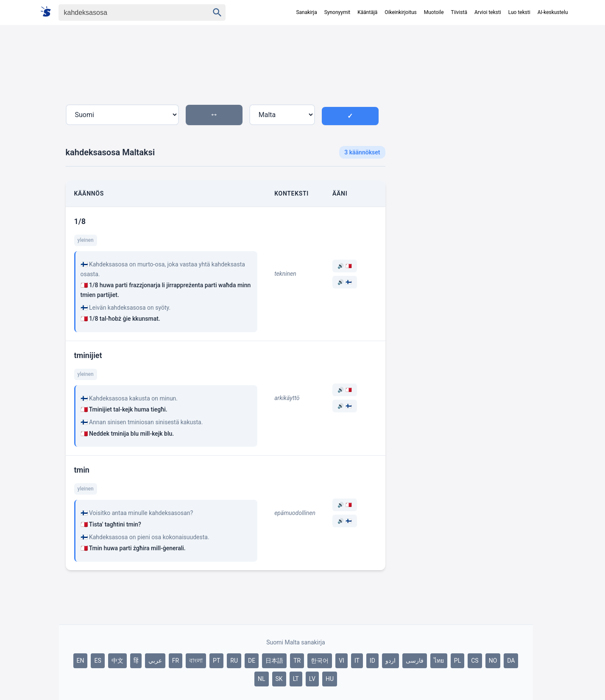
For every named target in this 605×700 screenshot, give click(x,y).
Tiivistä (459, 12)
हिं (136, 661)
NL (262, 679)
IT (357, 661)
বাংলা (196, 661)
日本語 (274, 661)
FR (176, 661)
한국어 (320, 661)
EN (81, 661)
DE (252, 661)
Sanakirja (306, 12)
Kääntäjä (367, 12)
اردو (390, 661)
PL (457, 661)
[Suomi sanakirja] (49, 12)
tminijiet (88, 355)
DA (511, 661)
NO (493, 661)
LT (296, 679)
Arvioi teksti (488, 12)
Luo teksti (519, 12)
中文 (117, 661)
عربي (155, 661)
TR (297, 661)
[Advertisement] (463, 180)
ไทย (439, 661)
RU (234, 661)
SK (279, 679)
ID (372, 661)
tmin (82, 470)
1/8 (80, 221)
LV (312, 679)
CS (475, 661)
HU (330, 679)
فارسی (415, 661)
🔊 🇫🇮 (345, 282)
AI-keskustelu (553, 12)
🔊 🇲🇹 (345, 266)
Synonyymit (337, 12)
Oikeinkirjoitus (400, 12)
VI (342, 661)
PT (216, 661)
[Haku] (126, 13)
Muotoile (434, 12)
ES (98, 661)
